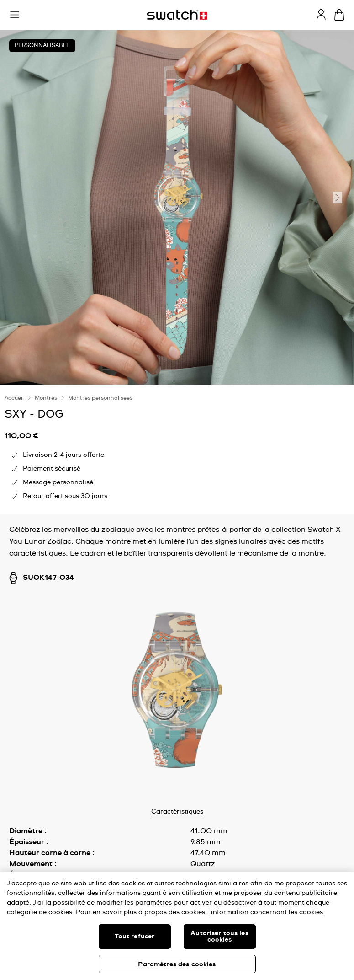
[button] (15, 15)
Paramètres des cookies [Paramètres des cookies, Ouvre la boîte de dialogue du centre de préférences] (177, 964)
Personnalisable (42, 46)
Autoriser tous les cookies (219, 937)
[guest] (321, 15)
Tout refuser (135, 937)
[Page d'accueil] (177, 15)
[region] (177, 926)
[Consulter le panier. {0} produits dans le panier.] (339, 15)
